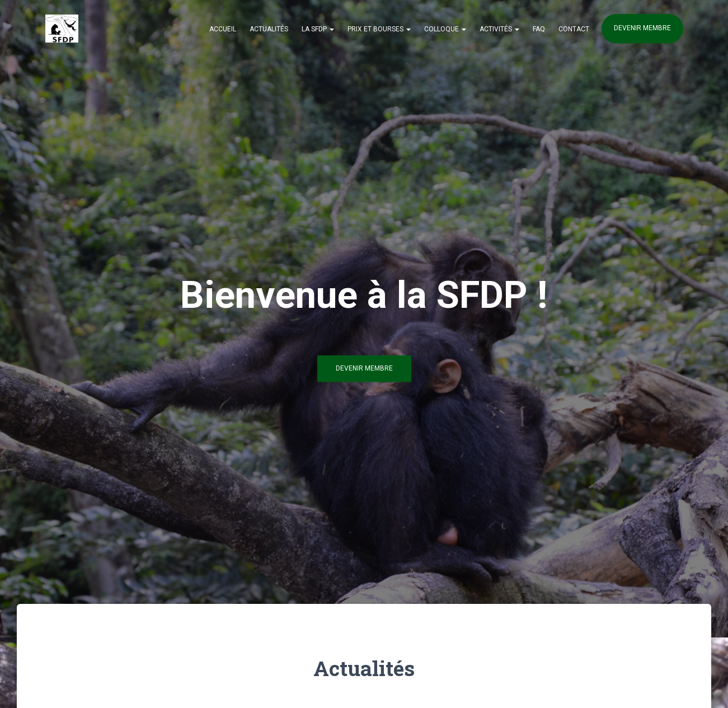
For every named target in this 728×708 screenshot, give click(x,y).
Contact (574, 29)
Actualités (269, 29)
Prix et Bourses (379, 29)
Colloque (445, 29)
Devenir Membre (364, 372)
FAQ (539, 29)
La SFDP (318, 29)
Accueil (223, 29)
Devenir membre (642, 28)
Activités (499, 29)
